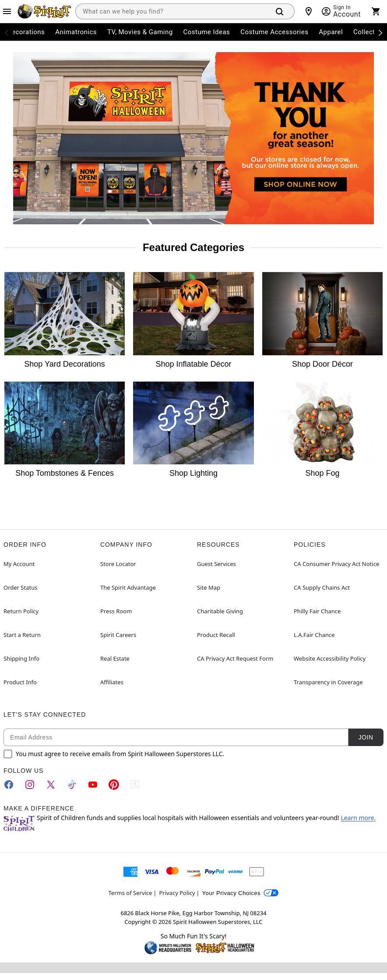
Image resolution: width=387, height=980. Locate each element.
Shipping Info (21, 658)
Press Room (116, 611)
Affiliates (112, 682)
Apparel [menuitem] (331, 32)
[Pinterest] (114, 785)
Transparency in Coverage (328, 682)
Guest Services (216, 564)
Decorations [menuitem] (26, 32)
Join (366, 737)
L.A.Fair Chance (314, 635)
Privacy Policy (177, 893)
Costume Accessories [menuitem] (274, 32)
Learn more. (358, 818)
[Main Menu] (7, 11)
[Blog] (135, 785)
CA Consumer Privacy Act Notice (336, 564)
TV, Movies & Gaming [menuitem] (140, 32)
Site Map (209, 587)
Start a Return (22, 635)
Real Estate (115, 658)
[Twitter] (51, 785)
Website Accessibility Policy (330, 658)
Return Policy (21, 611)
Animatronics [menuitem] (76, 32)
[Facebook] (9, 785)
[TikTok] (72, 785)
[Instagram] (30, 785)
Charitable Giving (220, 611)
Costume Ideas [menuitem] (207, 32)
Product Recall (216, 635)
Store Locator (118, 564)
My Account (19, 564)
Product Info (20, 682)
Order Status (20, 587)
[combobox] (171, 11)
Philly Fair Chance (317, 611)
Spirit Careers (118, 635)
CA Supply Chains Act (322, 587)
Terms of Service (130, 893)
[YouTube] (93, 785)
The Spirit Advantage (128, 587)
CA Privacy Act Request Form (235, 658)
